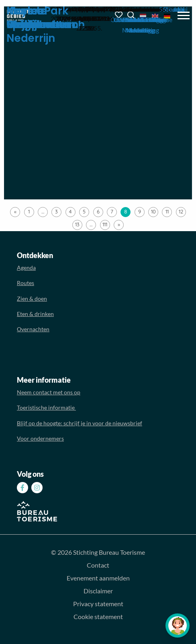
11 (167, 211)
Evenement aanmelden (98, 578)
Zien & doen (32, 298)
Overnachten (33, 329)
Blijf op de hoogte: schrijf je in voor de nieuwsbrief (80, 423)
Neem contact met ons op (49, 392)
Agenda (26, 268)
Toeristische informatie (46, 407)
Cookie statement (98, 616)
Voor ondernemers (40, 438)
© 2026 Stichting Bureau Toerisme (98, 552)
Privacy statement (98, 604)
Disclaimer (98, 591)
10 (153, 211)
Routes (26, 283)
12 (181, 211)
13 (77, 224)
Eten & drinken (35, 314)
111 (105, 224)
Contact (98, 565)
